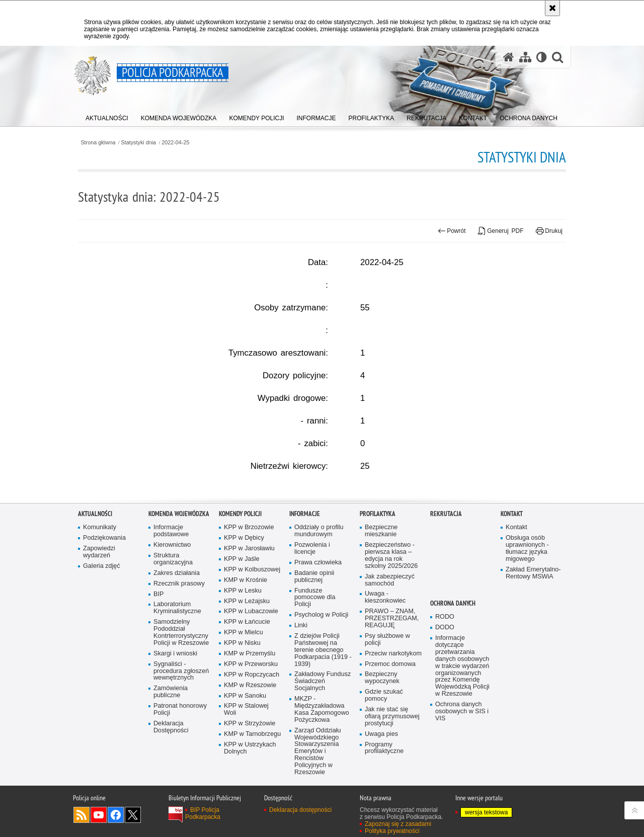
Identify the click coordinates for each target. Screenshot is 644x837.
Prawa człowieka (318, 637)
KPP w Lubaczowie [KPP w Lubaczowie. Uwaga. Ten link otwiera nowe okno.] (251, 686)
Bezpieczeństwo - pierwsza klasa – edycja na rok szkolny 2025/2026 (391, 630)
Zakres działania (177, 648)
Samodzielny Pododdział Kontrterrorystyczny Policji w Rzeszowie (181, 707)
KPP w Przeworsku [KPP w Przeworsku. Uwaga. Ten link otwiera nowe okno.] (251, 739)
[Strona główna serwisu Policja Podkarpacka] (509, 57)
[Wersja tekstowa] (542, 57)
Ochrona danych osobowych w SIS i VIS (462, 786)
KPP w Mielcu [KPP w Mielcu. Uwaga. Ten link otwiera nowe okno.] (244, 707)
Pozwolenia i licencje (312, 623)
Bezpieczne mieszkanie (381, 605)
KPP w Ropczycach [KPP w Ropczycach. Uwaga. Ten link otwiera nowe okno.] (252, 749)
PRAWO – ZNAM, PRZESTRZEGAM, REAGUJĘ (392, 693)
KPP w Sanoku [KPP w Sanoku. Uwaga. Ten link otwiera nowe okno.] (245, 770)
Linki (301, 700)
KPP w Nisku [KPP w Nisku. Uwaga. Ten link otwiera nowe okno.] (242, 718)
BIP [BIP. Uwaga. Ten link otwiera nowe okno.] (158, 669)
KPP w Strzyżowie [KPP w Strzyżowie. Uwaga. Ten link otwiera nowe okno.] (250, 798)
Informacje (305, 589)
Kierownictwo (172, 619)
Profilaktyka (378, 589)
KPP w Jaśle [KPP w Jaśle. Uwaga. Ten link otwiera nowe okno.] (242, 634)
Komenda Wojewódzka (179, 589)
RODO (445, 691)
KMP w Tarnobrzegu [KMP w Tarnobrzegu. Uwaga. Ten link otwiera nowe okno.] (252, 809)
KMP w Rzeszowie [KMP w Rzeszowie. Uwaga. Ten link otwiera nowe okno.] (250, 760)
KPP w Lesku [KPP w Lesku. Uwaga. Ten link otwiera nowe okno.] (243, 665)
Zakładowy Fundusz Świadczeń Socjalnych (323, 756)
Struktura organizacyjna (173, 634)
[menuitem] (107, 116)
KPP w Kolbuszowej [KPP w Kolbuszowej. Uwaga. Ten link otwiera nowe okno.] (252, 644)
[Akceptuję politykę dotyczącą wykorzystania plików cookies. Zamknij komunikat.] (552, 8)
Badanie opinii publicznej (314, 651)
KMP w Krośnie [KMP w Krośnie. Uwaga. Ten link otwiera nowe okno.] (246, 655)
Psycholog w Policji (321, 689)
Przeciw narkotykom (393, 728)
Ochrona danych (453, 678)
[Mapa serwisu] (525, 57)
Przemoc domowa (390, 739)
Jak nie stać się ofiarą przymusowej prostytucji (392, 791)
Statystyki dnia (139, 143)
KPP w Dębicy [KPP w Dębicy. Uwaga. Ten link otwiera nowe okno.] (244, 612)
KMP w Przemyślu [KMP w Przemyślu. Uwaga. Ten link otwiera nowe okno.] (250, 728)
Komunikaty (100, 602)
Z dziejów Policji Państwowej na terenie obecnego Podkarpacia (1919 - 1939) (323, 725)
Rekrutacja (446, 589)
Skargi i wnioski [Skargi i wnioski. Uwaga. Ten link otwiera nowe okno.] (175, 728)
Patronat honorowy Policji (180, 784)
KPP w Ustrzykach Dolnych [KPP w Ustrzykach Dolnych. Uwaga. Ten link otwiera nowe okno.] (250, 823)
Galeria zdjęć (102, 641)
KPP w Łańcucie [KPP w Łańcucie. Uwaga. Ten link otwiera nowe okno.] (247, 697)
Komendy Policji (240, 589)
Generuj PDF (501, 231)
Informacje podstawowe (171, 605)
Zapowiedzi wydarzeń (99, 626)
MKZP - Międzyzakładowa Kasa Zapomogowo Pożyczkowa (322, 784)
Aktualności (95, 589)
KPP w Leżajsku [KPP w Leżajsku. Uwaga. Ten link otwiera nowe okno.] (247, 676)
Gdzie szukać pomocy (384, 770)
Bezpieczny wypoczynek (382, 753)
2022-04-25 (175, 143)
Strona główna (98, 143)
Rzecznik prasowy (179, 658)
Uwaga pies (381, 809)
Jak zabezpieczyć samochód (390, 655)
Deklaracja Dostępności (171, 802)
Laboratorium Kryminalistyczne (177, 683)
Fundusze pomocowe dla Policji (315, 672)
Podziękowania (104, 612)
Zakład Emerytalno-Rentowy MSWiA (533, 648)
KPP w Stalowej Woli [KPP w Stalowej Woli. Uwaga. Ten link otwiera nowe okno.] (246, 784)
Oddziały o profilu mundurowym (319, 605)
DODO (445, 702)
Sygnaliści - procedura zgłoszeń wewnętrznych (181, 746)
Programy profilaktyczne (384, 823)
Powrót (452, 231)
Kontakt (512, 589)
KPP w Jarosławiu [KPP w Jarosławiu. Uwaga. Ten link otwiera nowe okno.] (249, 623)
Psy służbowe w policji (387, 714)
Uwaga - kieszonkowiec (385, 672)
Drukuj (549, 231)
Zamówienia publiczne (171, 767)
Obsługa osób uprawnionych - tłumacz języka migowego (527, 623)
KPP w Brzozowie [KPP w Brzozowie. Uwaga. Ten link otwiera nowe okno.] (249, 602)
